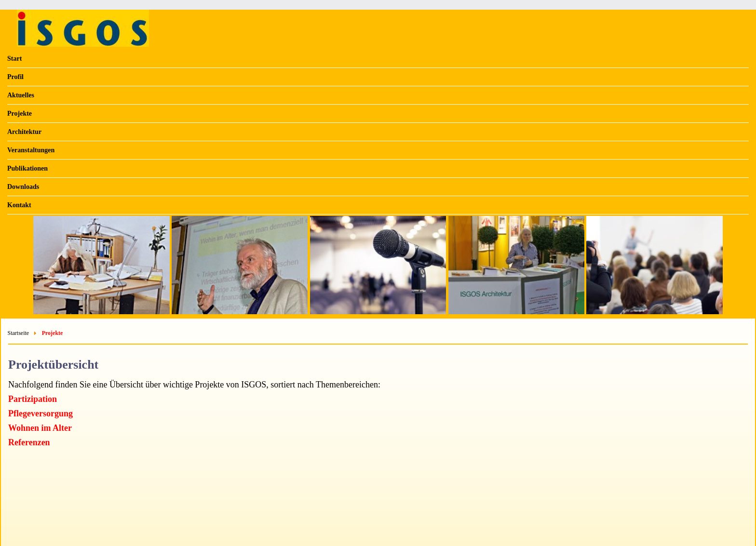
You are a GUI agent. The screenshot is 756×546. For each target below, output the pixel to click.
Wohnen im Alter (40, 428)
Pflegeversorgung (40, 413)
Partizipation (33, 399)
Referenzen (29, 442)
